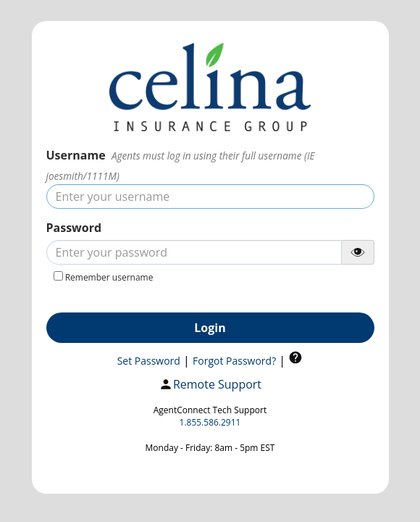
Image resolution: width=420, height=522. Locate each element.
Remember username (109, 277)
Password (74, 228)
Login (210, 328)
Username (76, 155)
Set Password (149, 361)
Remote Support (210, 385)
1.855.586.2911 (210, 422)
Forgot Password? (234, 361)
